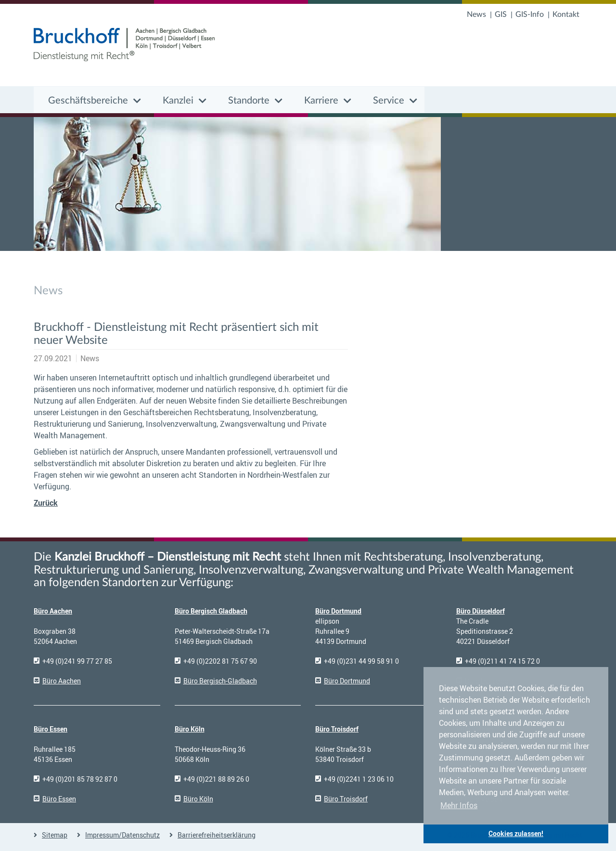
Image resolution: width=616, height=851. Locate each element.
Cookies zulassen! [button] (516, 833)
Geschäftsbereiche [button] (88, 101)
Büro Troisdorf (337, 729)
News (476, 14)
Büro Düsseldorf (481, 611)
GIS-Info (530, 14)
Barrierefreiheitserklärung (217, 835)
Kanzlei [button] (178, 101)
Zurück (46, 503)
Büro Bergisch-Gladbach (220, 681)
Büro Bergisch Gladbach (211, 611)
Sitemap (55, 835)
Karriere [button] (321, 101)
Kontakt (566, 14)
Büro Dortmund (338, 611)
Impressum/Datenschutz (122, 835)
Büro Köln (190, 729)
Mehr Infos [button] (459, 805)
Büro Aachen (53, 611)
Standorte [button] (249, 101)
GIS (501, 14)
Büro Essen (51, 729)
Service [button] (389, 101)
